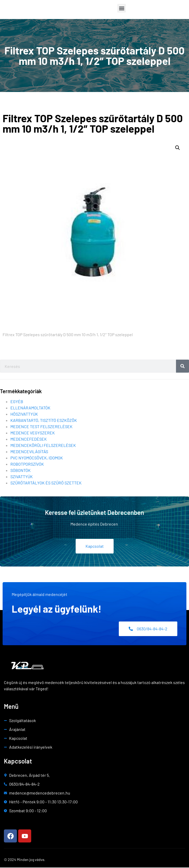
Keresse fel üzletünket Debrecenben (94, 513)
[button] (122, 8)
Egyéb (17, 402)
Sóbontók (21, 471)
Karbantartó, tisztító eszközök (44, 421)
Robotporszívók (27, 465)
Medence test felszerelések (41, 427)
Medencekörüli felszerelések (43, 446)
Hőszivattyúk (24, 415)
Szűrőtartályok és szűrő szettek (46, 484)
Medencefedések (29, 440)
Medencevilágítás (29, 452)
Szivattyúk (22, 477)
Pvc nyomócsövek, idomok (37, 458)
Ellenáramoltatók (30, 408)
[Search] (183, 367)
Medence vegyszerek (33, 433)
